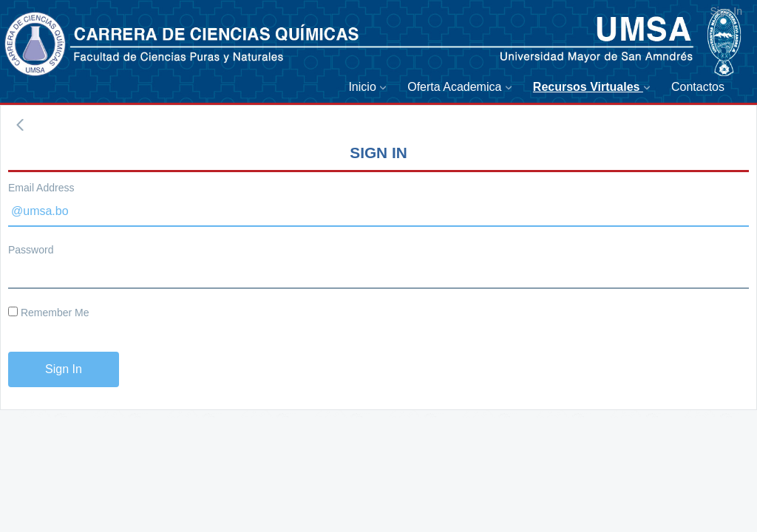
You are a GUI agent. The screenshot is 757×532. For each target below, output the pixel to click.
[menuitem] (370, 88)
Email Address (41, 188)
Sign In (726, 11)
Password (31, 250)
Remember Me (48, 313)
